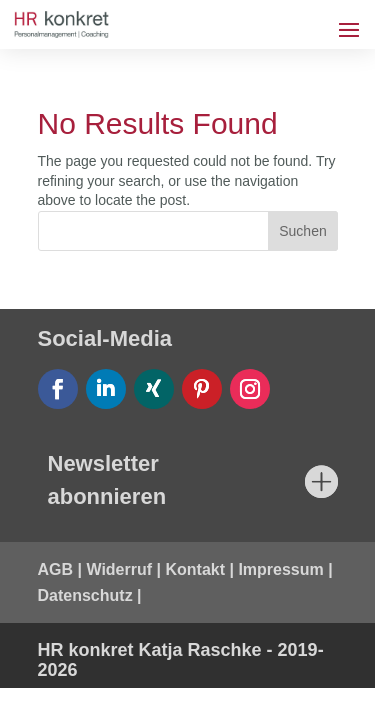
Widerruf (119, 569)
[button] (36, 684)
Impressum (280, 569)
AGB (56, 569)
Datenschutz (85, 595)
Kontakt (195, 569)
